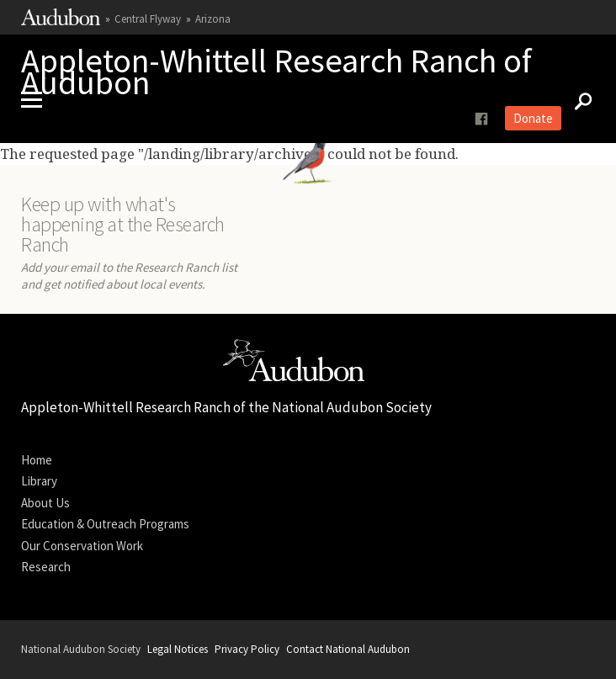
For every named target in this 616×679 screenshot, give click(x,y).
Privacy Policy (247, 649)
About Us (45, 503)
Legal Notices (178, 649)
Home (37, 460)
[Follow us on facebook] (481, 119)
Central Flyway (148, 19)
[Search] (578, 100)
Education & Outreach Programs (105, 524)
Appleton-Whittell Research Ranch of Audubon (276, 72)
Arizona (213, 19)
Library (39, 481)
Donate (533, 118)
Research (46, 567)
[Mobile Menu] (38, 100)
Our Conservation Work (82, 546)
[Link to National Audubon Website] (61, 21)
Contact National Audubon (348, 649)
